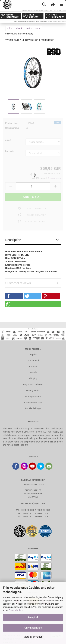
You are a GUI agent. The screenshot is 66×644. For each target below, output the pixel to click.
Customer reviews (18, 283)
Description (13, 240)
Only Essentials (33, 628)
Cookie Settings (33, 408)
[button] (14, 296)
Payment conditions (33, 385)
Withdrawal (33, 361)
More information (33, 637)
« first (10, 28)
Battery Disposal (33, 397)
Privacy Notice (16, 610)
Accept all (33, 617)
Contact (33, 367)
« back (19, 28)
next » (29, 28)
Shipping (33, 378)
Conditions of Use (33, 403)
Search (33, 372)
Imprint (33, 354)
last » (37, 28)
